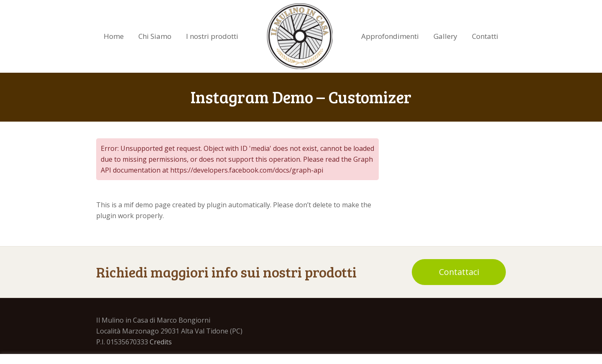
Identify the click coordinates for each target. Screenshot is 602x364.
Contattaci (459, 272)
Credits (161, 342)
